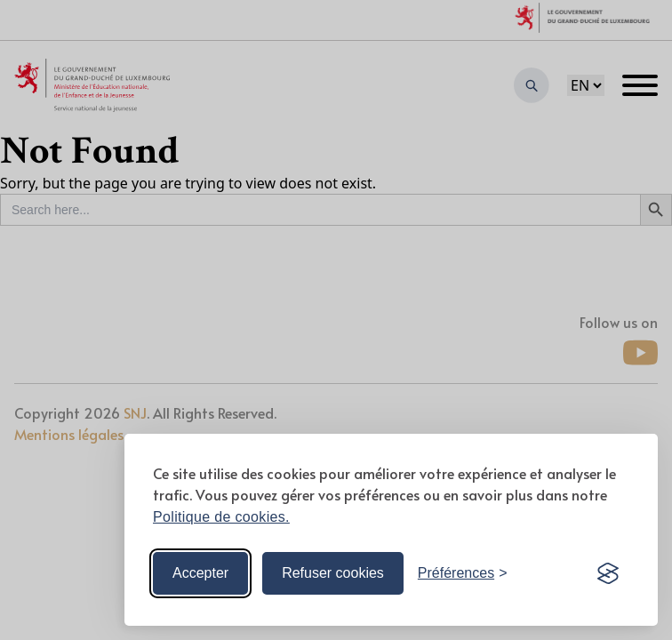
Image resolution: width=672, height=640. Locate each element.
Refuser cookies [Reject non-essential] (333, 573)
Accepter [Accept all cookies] (200, 573)
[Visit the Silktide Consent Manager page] (608, 573)
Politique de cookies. (221, 517)
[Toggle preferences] (463, 573)
